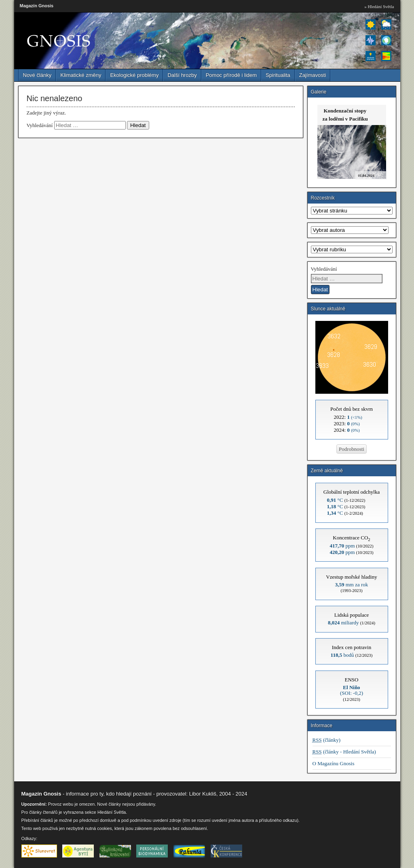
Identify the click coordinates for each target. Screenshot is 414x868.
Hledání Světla (112, 812)
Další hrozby (182, 75)
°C (335, 500)
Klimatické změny (81, 75)
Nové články (37, 75)
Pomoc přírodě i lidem (231, 75)
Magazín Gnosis (37, 6)
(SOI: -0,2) (352, 690)
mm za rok (352, 585)
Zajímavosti (313, 75)
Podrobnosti (352, 449)
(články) (327, 740)
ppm (342, 546)
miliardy (343, 623)
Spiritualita (278, 75)
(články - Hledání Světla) (344, 752)
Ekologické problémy (134, 75)
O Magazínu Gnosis (334, 763)
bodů (342, 655)
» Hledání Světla (379, 6)
